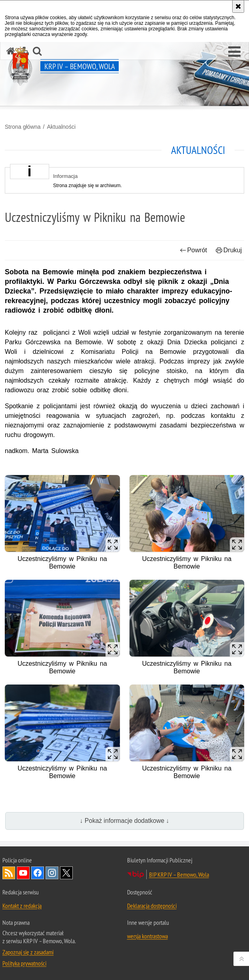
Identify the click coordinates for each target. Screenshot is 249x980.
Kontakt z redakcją (22, 906)
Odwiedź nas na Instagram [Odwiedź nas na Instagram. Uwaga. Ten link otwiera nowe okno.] (52, 873)
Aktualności (61, 127)
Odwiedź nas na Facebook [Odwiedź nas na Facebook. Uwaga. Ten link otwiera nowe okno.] (38, 873)
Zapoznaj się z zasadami (28, 952)
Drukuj (229, 250)
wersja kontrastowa (147, 936)
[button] (234, 52)
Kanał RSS (9, 873)
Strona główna (23, 127)
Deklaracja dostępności (152, 906)
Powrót (193, 250)
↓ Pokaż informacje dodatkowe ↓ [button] (125, 821)
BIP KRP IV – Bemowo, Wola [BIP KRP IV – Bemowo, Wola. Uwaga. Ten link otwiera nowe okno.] (179, 874)
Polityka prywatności (24, 963)
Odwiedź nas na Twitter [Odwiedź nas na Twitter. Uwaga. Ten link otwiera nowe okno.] (66, 873)
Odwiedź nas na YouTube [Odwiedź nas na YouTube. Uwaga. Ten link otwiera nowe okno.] (23, 873)
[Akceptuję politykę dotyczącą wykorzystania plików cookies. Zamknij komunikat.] (238, 6)
